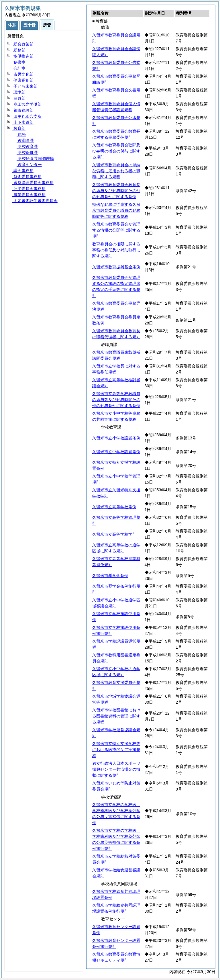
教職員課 (25, 140)
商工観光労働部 (27, 104)
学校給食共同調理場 (35, 159)
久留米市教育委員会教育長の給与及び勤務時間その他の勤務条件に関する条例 (116, 191)
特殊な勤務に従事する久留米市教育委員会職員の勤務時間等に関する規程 (116, 210)
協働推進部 (23, 56)
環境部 (19, 92)
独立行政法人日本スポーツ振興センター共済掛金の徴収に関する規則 (116, 769)
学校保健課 (27, 152)
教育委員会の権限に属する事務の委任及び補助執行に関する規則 (116, 250)
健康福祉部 (23, 80)
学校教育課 (27, 146)
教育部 (19, 128)
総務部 (19, 50)
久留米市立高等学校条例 (114, 507)
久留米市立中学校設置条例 (116, 452)
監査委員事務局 (27, 177)
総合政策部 (23, 44)
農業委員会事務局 (29, 195)
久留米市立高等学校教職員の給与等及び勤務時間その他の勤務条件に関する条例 (116, 400)
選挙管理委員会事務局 (33, 183)
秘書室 (19, 62)
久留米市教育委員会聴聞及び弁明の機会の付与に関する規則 (116, 151)
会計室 (19, 68)
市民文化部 (23, 74)
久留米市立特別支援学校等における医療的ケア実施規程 (116, 750)
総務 (21, 134)
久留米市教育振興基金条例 (116, 267)
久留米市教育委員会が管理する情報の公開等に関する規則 (116, 230)
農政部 (19, 98)
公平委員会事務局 (29, 189)
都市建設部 (23, 110)
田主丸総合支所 (27, 116)
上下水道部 (23, 122)
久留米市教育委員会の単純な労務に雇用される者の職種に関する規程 (116, 171)
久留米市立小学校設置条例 (116, 438)
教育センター (29, 165)
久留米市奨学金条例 (110, 576)
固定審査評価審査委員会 (35, 201)
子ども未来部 (25, 86)
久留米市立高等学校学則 (114, 534)
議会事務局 (23, 171)
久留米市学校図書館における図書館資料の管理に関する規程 (116, 716)
